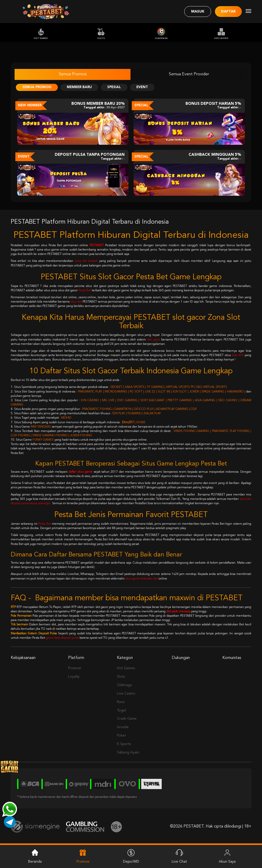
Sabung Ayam (128, 752)
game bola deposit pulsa (62, 638)
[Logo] (46, 12)
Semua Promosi (73, 74)
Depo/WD (131, 856)
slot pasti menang (178, 612)
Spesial (114, 87)
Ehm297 (128, 422)
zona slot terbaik (86, 261)
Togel (121, 710)
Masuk (198, 12)
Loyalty (74, 677)
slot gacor (154, 340)
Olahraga (161, 34)
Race (121, 702)
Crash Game (127, 719)
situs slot (76, 302)
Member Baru (79, 87)
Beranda (35, 856)
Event (142, 87)
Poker (122, 736)
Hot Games (41, 34)
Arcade (123, 727)
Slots (101, 34)
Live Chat (179, 856)
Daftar (228, 12)
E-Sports (124, 744)
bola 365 (238, 355)
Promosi (74, 668)
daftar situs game (80, 472)
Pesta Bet (85, 291)
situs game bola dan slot (142, 579)
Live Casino (221, 34)
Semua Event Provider (189, 74)
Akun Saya (227, 856)
